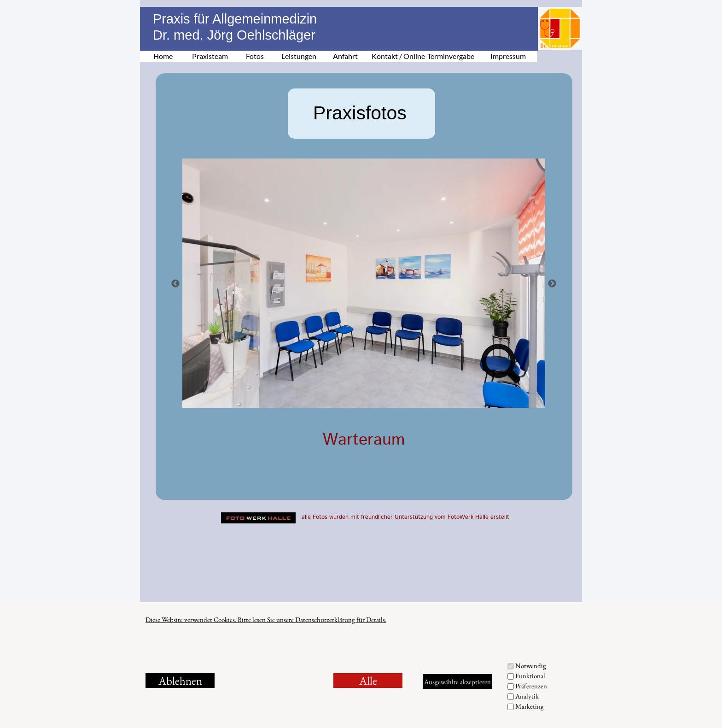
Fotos (255, 56)
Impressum (508, 56)
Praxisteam (210, 56)
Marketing (530, 706)
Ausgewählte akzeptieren (457, 682)
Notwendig (531, 666)
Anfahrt (345, 56)
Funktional (530, 676)
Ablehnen (180, 681)
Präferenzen (531, 686)
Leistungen (299, 56)
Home (163, 56)
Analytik (527, 696)
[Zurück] (175, 283)
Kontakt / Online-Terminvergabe (423, 56)
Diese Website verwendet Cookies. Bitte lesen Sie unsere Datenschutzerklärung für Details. (266, 619)
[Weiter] (552, 283)
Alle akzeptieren (368, 681)
